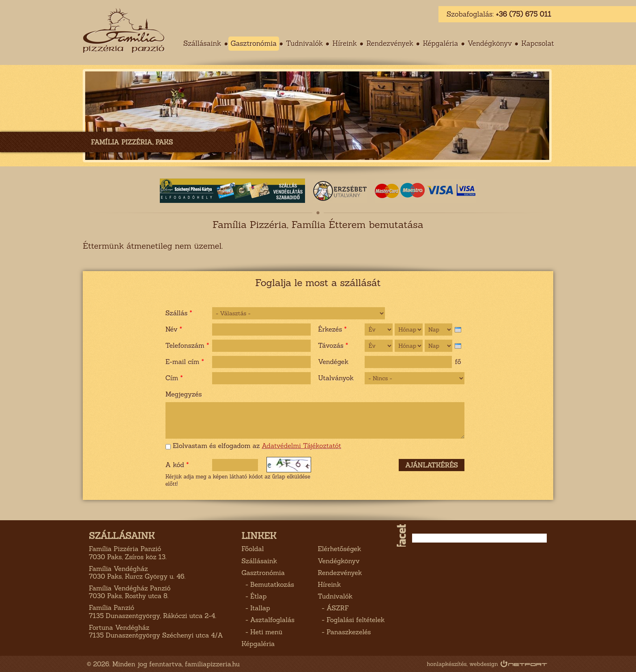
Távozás (333, 345)
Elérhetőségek (339, 549)
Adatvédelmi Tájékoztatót (301, 446)
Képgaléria (440, 43)
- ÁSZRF (333, 608)
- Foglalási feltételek (351, 620)
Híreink (345, 43)
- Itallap (256, 608)
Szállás (179, 313)
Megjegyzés (184, 394)
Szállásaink (259, 561)
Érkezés (332, 329)
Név (174, 329)
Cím (174, 378)
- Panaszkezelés (344, 632)
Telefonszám (187, 345)
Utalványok (336, 378)
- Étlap (254, 596)
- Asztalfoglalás (268, 620)
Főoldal (252, 549)
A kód (177, 465)
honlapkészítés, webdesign (462, 664)
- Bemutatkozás (268, 584)
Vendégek (333, 362)
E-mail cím (185, 362)
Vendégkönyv (490, 43)
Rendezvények (390, 43)
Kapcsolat (538, 43)
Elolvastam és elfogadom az (257, 446)
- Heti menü (262, 632)
